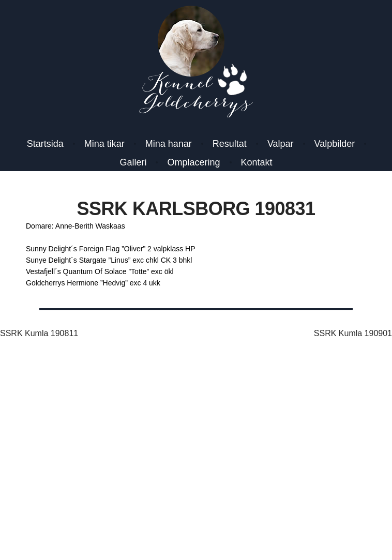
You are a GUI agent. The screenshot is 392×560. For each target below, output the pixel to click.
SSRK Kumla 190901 (353, 333)
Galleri (133, 162)
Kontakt (257, 162)
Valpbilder (335, 144)
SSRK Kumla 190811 (39, 333)
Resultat (230, 144)
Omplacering (193, 162)
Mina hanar (169, 144)
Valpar (281, 144)
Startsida (45, 144)
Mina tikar (104, 144)
